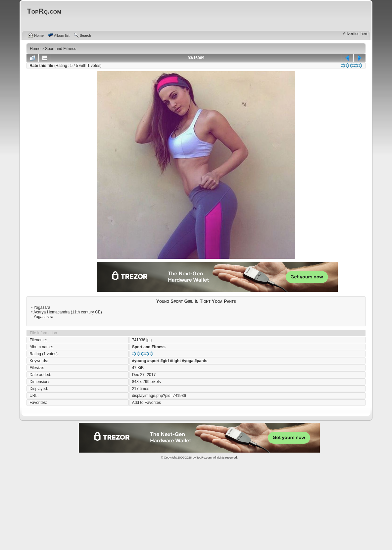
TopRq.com (204, 458)
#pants (201, 361)
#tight (175, 361)
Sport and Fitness (149, 347)
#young (139, 361)
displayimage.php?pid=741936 (159, 396)
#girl (165, 361)
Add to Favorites (147, 403)
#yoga (188, 361)
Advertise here (356, 34)
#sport (153, 361)
